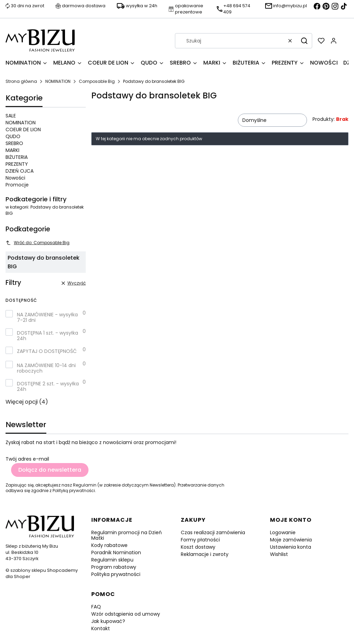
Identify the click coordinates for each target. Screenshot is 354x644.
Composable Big (97, 81)
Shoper (22, 576)
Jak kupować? (108, 621)
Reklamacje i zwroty (205, 554)
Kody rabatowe (109, 545)
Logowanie (283, 532)
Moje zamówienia (291, 540)
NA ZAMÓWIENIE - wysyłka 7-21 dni (47, 317)
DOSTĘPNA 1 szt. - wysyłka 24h (48, 336)
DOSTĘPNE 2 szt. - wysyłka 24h (48, 386)
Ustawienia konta (291, 547)
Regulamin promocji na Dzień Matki (127, 535)
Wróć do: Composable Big (38, 243)
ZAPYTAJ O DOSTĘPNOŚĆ (47, 351)
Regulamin (85, 485)
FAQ (96, 607)
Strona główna (21, 81)
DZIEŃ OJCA (20, 171)
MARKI (12, 150)
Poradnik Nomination (116, 552)
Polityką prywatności (74, 491)
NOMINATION (58, 81)
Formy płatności (200, 540)
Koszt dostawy (198, 547)
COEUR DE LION (23, 129)
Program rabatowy (114, 567)
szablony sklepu (28, 570)
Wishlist (279, 554)
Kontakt (101, 628)
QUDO (13, 136)
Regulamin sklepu (112, 560)
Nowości (15, 178)
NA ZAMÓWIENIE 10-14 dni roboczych (46, 368)
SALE (11, 116)
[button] (304, 41)
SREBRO (14, 143)
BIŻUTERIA (17, 157)
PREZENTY (17, 164)
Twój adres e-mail (27, 459)
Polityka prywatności (116, 574)
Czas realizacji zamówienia (213, 532)
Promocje (17, 185)
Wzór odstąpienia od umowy (126, 614)
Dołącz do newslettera (50, 470)
